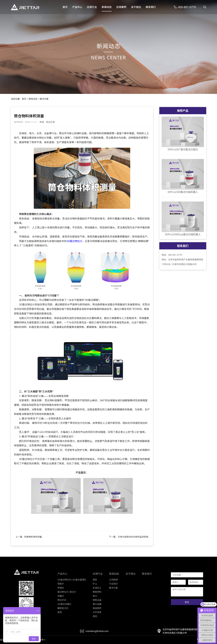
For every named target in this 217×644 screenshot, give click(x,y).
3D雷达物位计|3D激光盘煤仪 (72, 580)
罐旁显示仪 (63, 608)
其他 (60, 612)
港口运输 (97, 604)
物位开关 (62, 600)
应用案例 (121, 7)
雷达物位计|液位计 (67, 592)
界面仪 (61, 588)
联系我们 (151, 7)
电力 (95, 596)
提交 (187, 602)
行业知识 (114, 584)
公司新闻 (114, 580)
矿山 (95, 584)
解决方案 (44, 99)
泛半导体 (97, 612)
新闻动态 (107, 7)
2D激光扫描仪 (64, 604)
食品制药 (97, 608)
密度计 (61, 584)
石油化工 (97, 588)
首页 (65, 7)
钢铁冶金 (97, 600)
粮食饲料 (97, 592)
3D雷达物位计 (74, 241)
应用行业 (92, 7)
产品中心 (77, 7)
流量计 (61, 596)
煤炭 (95, 580)
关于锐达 (136, 7)
